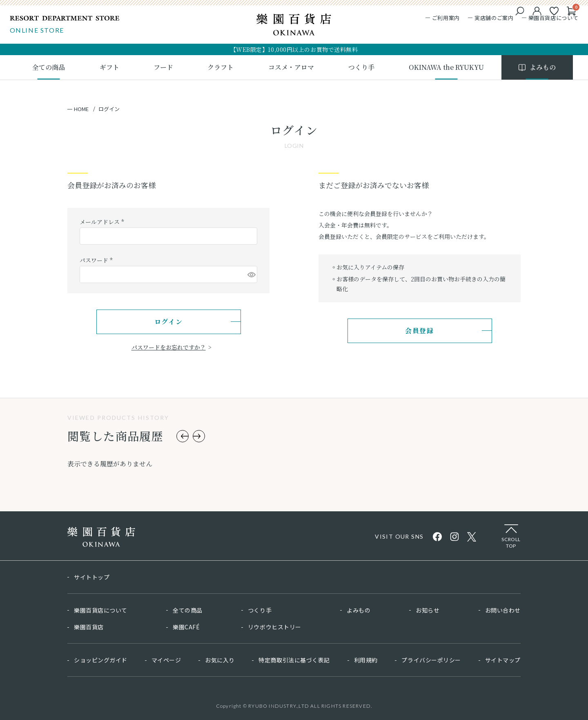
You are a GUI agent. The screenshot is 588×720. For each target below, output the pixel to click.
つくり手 (260, 610)
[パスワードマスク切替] (251, 274)
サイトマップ (503, 660)
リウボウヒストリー (275, 627)
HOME (81, 109)
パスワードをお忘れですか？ (169, 347)
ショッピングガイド (101, 660)
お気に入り (220, 660)
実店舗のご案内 (492, 19)
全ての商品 (188, 610)
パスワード (97, 260)
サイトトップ (92, 577)
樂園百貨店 (89, 627)
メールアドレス (103, 222)
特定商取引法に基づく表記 (294, 660)
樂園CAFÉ (186, 627)
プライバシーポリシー (431, 660)
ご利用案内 (443, 19)
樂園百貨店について (551, 19)
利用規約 (366, 660)
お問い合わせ (503, 610)
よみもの (359, 610)
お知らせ (428, 610)
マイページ (166, 660)
